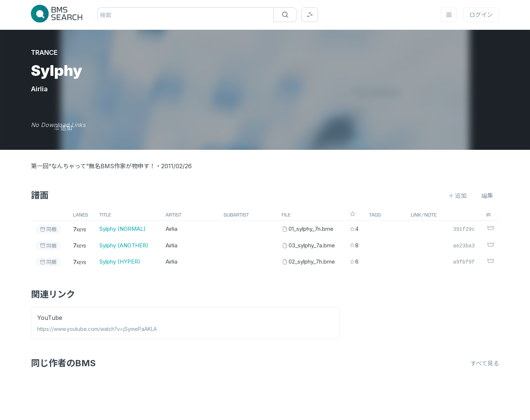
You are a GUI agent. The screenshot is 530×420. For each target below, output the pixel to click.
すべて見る (485, 363)
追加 (63, 128)
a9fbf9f (464, 262)
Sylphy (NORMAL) (123, 229)
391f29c (464, 229)
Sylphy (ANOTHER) (124, 245)
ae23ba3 (464, 245)
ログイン (481, 15)
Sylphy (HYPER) (120, 262)
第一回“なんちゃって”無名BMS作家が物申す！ (93, 166)
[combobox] (101, 15)
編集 (487, 195)
